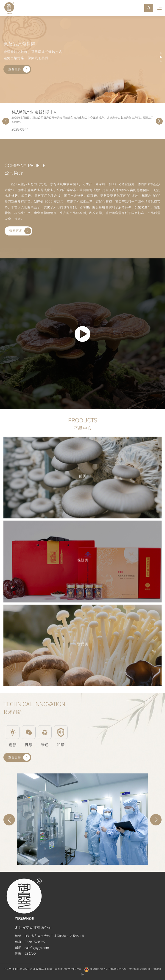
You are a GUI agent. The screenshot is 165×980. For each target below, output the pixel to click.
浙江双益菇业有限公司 (44, 969)
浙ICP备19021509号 (70, 969)
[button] (161, 53)
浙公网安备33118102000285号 (108, 969)
